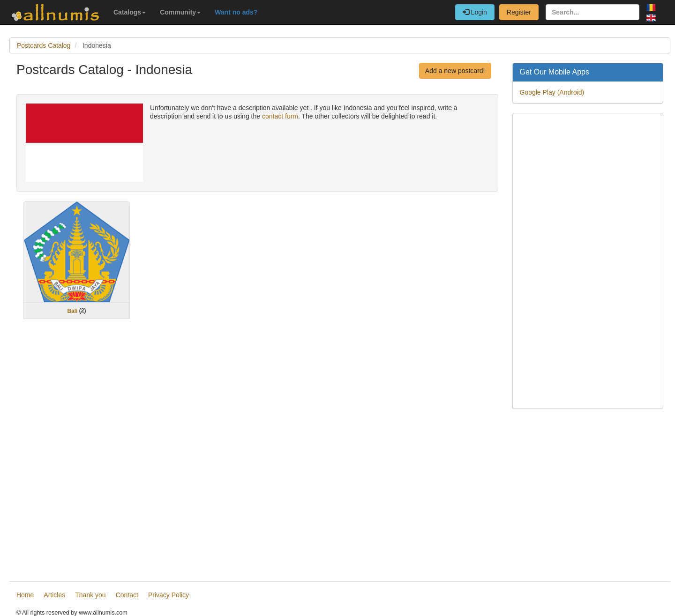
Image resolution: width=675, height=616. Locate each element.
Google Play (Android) (552, 92)
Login (475, 12)
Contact (127, 595)
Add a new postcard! (455, 71)
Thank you (90, 595)
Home (25, 595)
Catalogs (130, 12)
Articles (54, 595)
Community (180, 12)
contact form (280, 116)
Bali (72, 311)
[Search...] (592, 12)
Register (519, 12)
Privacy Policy (169, 595)
